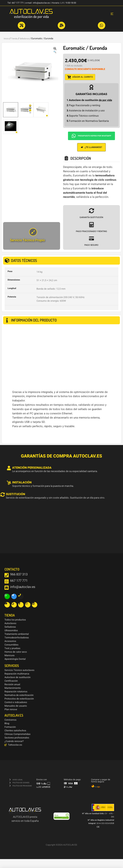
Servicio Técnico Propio (27, 240)
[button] (55, 50)
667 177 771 (19, 581)
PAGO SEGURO (91, 245)
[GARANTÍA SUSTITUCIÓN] (91, 211)
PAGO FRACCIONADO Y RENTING (91, 231)
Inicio (6, 39)
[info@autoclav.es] (7, 588)
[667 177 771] (7, 581)
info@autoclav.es (23, 587)
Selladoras (24, 39)
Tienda (14, 39)
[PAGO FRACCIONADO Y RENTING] (91, 225)
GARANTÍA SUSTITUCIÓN (91, 217)
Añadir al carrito (80, 77)
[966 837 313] (7, 575)
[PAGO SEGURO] (91, 238)
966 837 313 (19, 574)
